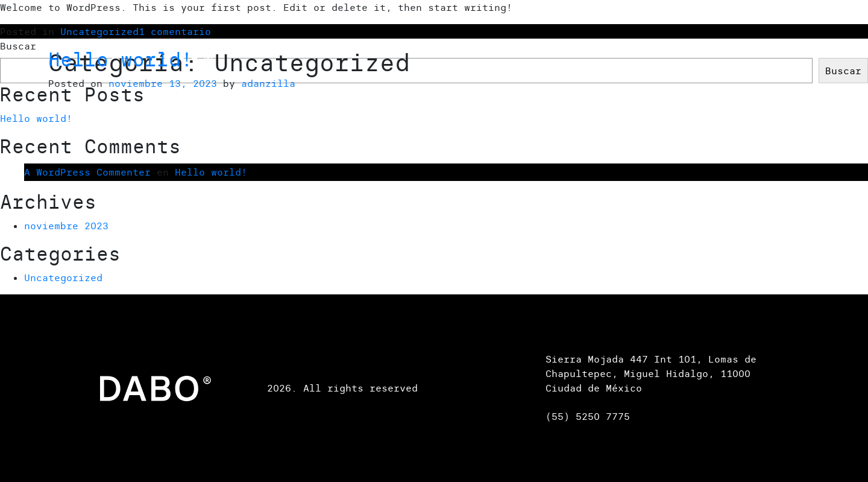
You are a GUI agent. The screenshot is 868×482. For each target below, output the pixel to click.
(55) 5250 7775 (588, 416)
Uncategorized (63, 277)
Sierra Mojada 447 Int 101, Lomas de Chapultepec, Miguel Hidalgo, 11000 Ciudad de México (651, 373)
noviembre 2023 (66, 226)
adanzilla (268, 83)
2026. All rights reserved (342, 388)
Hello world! (121, 59)
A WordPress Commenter (87, 172)
